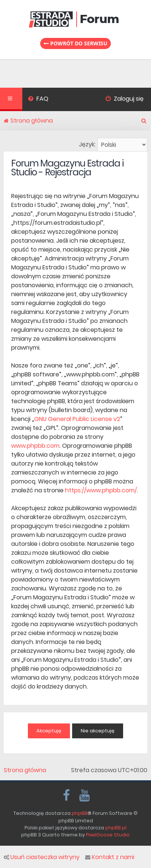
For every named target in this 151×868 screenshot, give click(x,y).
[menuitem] (38, 100)
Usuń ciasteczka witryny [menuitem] (42, 857)
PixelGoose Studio (108, 835)
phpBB (80, 813)
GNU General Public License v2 (77, 419)
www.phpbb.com (35, 446)
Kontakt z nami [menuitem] (110, 857)
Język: (87, 144)
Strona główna (25, 770)
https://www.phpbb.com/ (101, 490)
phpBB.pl (116, 828)
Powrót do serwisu (75, 43)
